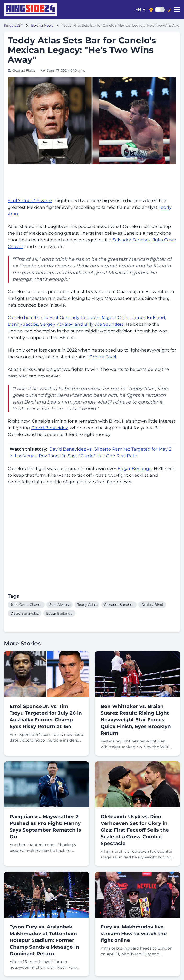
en (138, 9)
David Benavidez (49, 428)
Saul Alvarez (60, 605)
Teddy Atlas (87, 605)
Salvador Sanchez (132, 240)
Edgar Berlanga (135, 469)
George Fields (24, 70)
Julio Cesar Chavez (26, 605)
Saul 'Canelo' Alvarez (30, 201)
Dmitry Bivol (103, 357)
